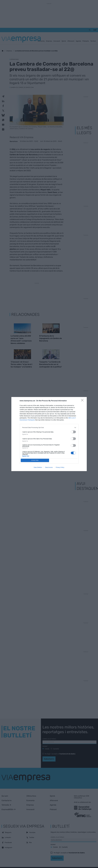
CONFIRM (35, 460)
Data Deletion (38, 467)
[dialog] (49, 434)
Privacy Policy (60, 467)
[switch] (73, 432)
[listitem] (49, 428)
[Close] (83, 401)
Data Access (49, 467)
